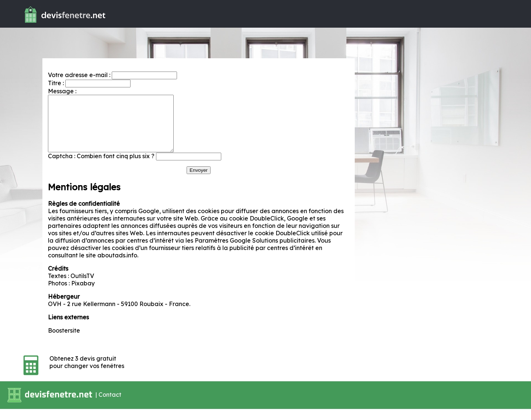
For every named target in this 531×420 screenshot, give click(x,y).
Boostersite (64, 341)
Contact (110, 405)
